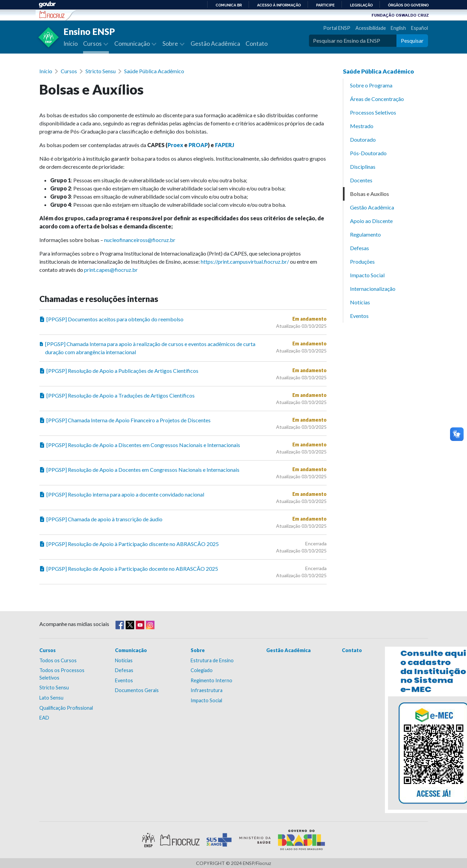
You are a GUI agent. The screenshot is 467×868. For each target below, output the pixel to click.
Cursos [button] (93, 44)
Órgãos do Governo (408, 5)
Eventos (359, 316)
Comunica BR (229, 5)
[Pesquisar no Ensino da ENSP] (353, 41)
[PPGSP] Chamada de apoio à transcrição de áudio (101, 519)
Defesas (359, 248)
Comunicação (131, 650)
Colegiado (202, 670)
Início (71, 44)
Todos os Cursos (58, 660)
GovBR (47, 5)
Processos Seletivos (373, 112)
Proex (175, 145)
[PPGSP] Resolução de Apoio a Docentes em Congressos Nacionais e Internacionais (139, 470)
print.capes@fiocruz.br (111, 270)
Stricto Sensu (101, 71)
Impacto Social (367, 275)
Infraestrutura (207, 690)
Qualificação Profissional (66, 708)
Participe (325, 5)
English (398, 28)
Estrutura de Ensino (212, 660)
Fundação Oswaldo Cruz (400, 15)
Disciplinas (363, 167)
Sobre (198, 650)
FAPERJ (225, 145)
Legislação (361, 5)
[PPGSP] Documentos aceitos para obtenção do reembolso (111, 319)
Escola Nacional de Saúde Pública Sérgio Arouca (52, 15)
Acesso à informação (279, 5)
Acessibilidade (371, 28)
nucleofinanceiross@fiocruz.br (140, 240)
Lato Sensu (51, 698)
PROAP (198, 145)
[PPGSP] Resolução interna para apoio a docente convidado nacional (122, 494)
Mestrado (362, 126)
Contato (257, 44)
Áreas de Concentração (377, 99)
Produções (362, 261)
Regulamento (365, 234)
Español (420, 28)
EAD (44, 718)
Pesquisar (412, 41)
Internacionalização (373, 289)
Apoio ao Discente (371, 221)
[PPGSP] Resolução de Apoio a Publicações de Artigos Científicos (119, 371)
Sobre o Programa (371, 85)
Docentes (361, 180)
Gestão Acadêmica (215, 44)
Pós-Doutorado (368, 153)
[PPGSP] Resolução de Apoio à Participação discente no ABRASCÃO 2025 (129, 544)
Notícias (360, 302)
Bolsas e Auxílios (369, 194)
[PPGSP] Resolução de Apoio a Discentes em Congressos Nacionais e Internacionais (140, 445)
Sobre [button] (171, 44)
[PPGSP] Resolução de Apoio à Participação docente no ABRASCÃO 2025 (129, 569)
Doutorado (363, 139)
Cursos (69, 71)
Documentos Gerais (137, 690)
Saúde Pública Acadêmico (154, 71)
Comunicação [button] (133, 44)
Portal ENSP (337, 28)
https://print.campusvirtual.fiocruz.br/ (245, 261)
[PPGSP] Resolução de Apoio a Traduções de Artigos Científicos (117, 396)
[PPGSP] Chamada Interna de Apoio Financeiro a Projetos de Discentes (125, 420)
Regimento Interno (211, 680)
